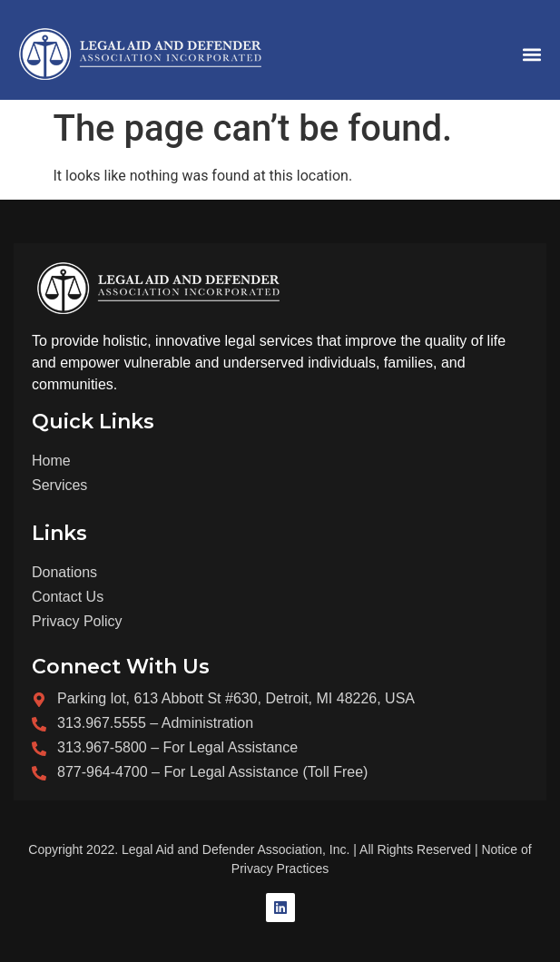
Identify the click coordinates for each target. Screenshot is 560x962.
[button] (531, 55)
